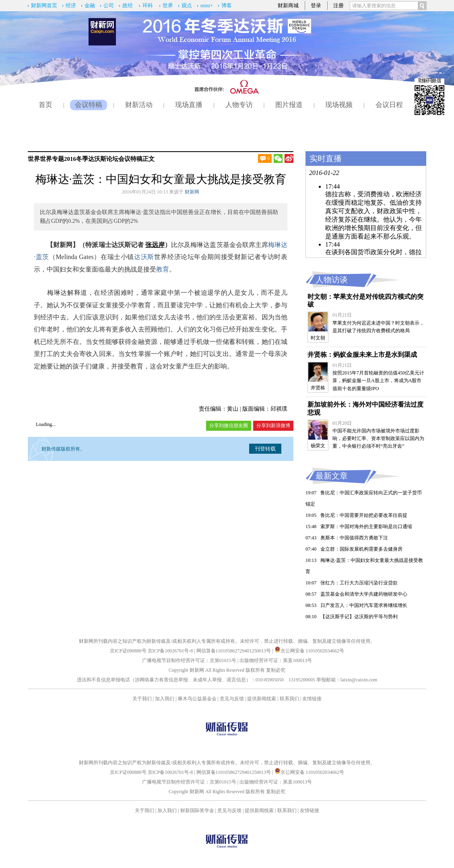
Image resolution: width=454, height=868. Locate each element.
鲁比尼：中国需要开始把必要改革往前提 (364, 515)
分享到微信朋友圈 (229, 426)
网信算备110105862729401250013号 (234, 651)
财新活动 (139, 105)
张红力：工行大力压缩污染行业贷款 (359, 583)
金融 (90, 5)
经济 (71, 5)
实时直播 (326, 158)
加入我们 (165, 699)
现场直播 (189, 105)
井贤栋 (318, 388)
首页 (45, 105)
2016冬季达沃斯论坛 (91, 159)
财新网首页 (44, 5)
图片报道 (289, 105)
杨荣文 (318, 446)
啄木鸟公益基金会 (198, 699)
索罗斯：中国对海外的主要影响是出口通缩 (366, 527)
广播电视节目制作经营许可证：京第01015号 (189, 660)
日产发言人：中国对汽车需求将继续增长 (364, 605)
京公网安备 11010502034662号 (310, 651)
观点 (187, 5)
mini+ (207, 5)
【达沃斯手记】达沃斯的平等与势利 (359, 617)
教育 (163, 269)
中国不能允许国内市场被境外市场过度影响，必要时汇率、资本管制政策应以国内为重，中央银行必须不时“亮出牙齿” (378, 438)
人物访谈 (332, 280)
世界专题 (52, 159)
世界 (168, 5)
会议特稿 (89, 105)
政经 (128, 5)
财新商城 (288, 5)
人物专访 (239, 105)
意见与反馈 (232, 699)
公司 (109, 5)
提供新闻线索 (262, 699)
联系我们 (289, 699)
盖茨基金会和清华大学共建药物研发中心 (364, 594)
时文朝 (318, 338)
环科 (148, 5)
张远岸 (155, 245)
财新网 (192, 192)
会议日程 (389, 105)
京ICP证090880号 (128, 651)
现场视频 (339, 105)
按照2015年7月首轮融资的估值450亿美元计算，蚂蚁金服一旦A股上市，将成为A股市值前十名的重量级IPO (378, 381)
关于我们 (142, 699)
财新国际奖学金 (197, 810)
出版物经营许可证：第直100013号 (276, 660)
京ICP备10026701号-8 (171, 651)
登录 (316, 5)
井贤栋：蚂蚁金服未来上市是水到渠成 (362, 355)
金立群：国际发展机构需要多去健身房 (361, 549)
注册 (338, 5)
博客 (227, 5)
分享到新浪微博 (273, 426)
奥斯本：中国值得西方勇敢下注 (354, 538)
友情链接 (312, 699)
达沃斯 (144, 257)
